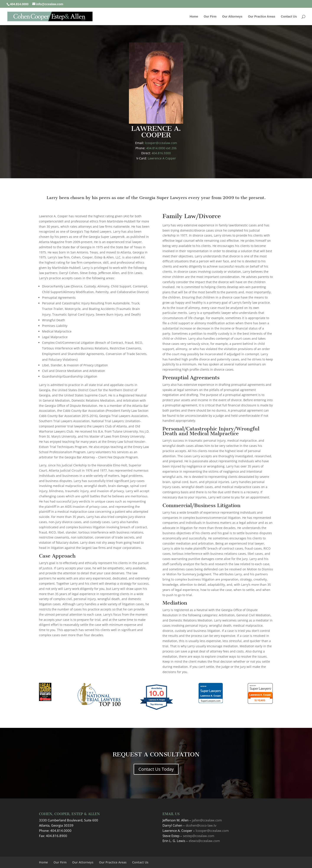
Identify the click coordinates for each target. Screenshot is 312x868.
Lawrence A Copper (162, 158)
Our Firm (210, 17)
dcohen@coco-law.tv (201, 825)
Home (194, 17)
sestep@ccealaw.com (199, 836)
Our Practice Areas (262, 17)
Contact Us (289, 17)
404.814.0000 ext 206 (161, 148)
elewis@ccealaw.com (204, 841)
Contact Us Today (156, 769)
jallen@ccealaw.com (207, 820)
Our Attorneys (232, 17)
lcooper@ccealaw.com (161, 143)
